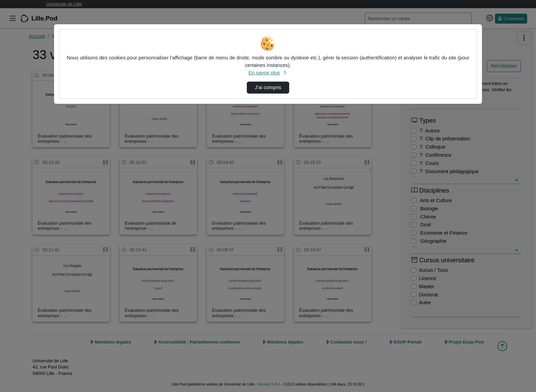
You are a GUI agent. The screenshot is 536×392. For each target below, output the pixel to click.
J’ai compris (268, 87)
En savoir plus (268, 73)
